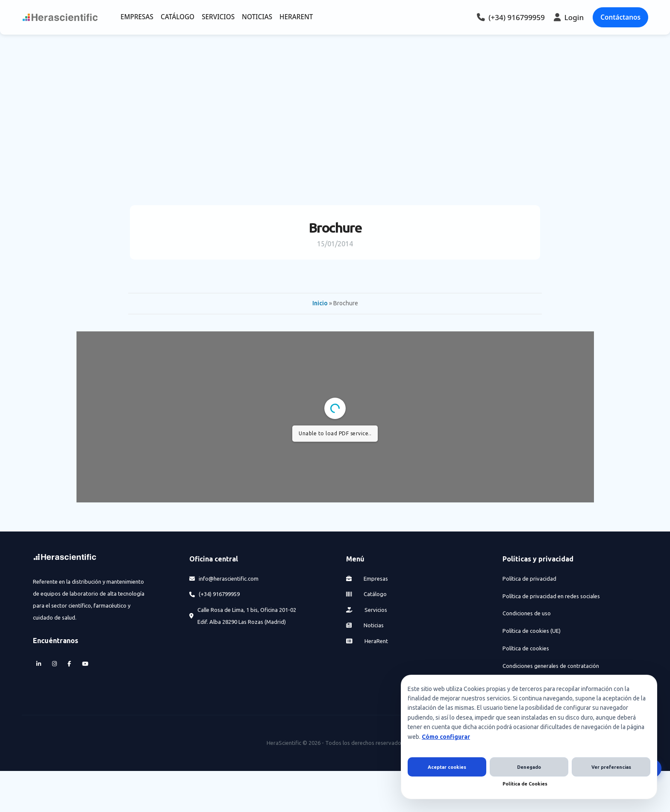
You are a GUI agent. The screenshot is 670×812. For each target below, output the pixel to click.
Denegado (529, 767)
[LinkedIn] (39, 664)
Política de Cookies (525, 784)
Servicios (367, 610)
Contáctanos (620, 17)
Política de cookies (526, 648)
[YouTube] (85, 664)
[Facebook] (69, 664)
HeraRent (367, 641)
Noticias (365, 625)
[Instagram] (54, 664)
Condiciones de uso (527, 613)
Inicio (320, 303)
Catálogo (367, 594)
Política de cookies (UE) (532, 631)
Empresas (367, 579)
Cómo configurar (446, 737)
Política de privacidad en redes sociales (551, 596)
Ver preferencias (611, 767)
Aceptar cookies (447, 767)
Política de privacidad (529, 579)
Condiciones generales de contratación (551, 666)
